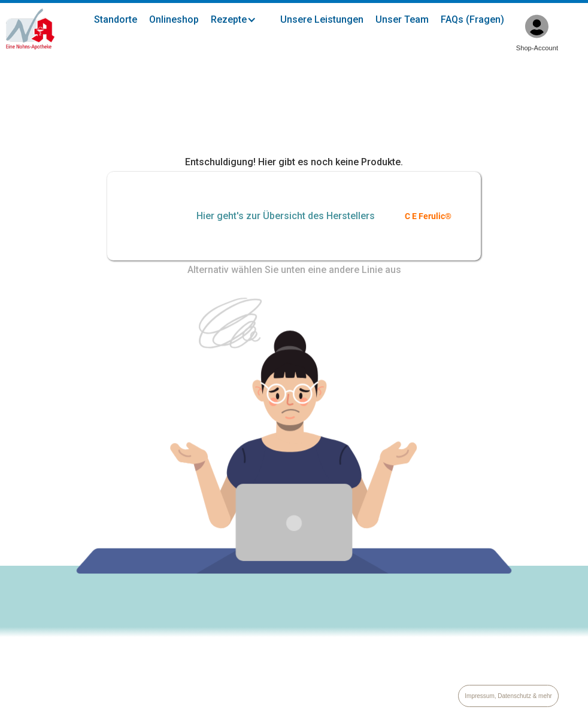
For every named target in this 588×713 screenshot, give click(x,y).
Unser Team (402, 19)
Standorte (116, 19)
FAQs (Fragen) (472, 19)
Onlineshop (174, 19)
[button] (240, 20)
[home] (30, 29)
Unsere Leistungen (322, 19)
